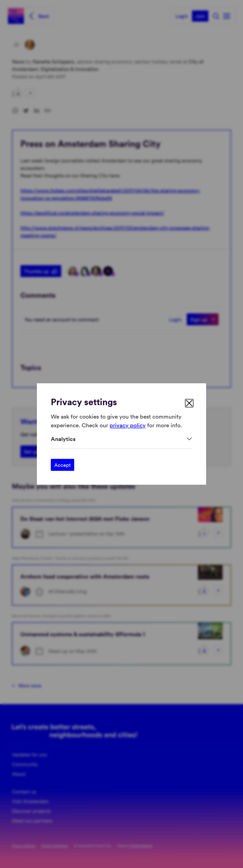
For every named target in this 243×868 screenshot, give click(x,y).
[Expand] (121, 439)
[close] (189, 403)
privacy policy (128, 425)
